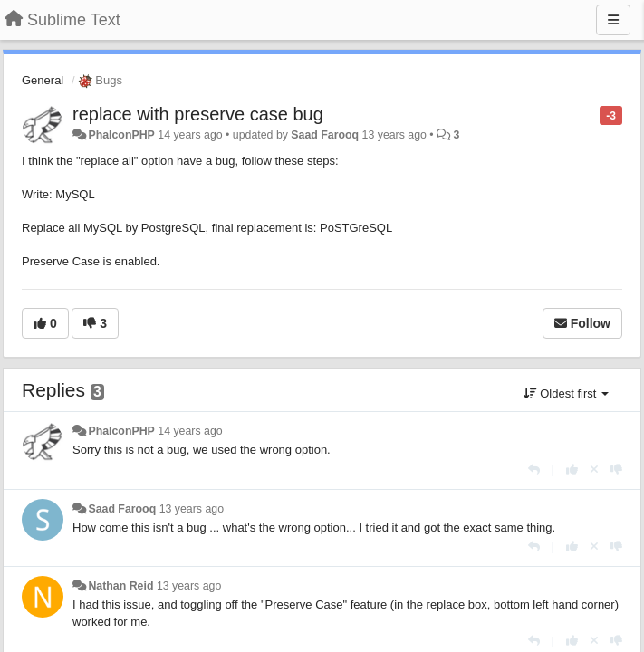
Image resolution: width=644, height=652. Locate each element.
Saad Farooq (325, 135)
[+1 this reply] (572, 470)
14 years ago (190, 431)
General (43, 80)
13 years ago (192, 509)
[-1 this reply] (616, 470)
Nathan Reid (120, 586)
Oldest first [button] (566, 393)
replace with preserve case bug (198, 114)
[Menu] (613, 20)
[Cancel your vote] (594, 470)
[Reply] (534, 470)
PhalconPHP (121, 135)
